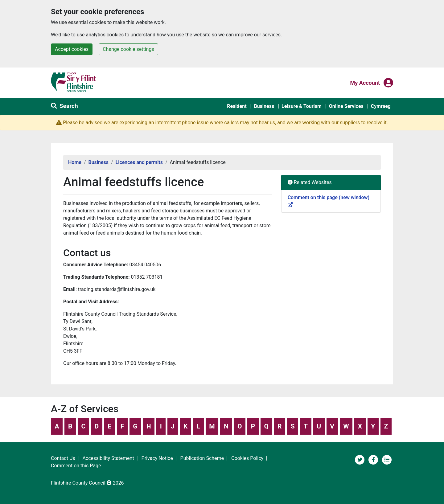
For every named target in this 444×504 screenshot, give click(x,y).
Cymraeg (381, 106)
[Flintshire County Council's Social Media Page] (374, 459)
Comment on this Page (76, 466)
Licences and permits (139, 162)
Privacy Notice (157, 458)
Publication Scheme (202, 458)
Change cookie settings (128, 49)
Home (75, 162)
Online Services (346, 106)
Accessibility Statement (108, 458)
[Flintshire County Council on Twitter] (360, 459)
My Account (365, 82)
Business (264, 106)
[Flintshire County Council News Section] (387, 459)
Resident (237, 106)
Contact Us (63, 458)
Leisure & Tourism (302, 106)
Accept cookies (72, 49)
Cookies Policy (247, 458)
